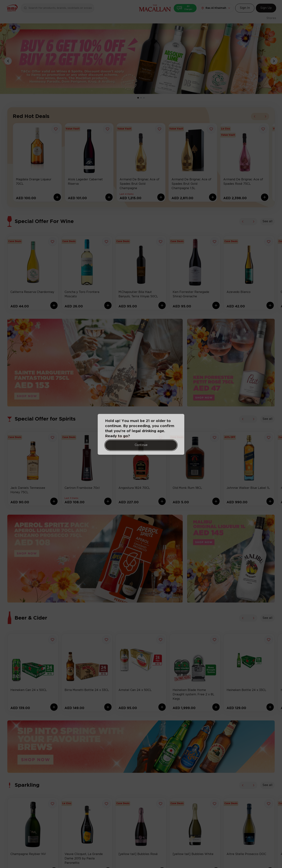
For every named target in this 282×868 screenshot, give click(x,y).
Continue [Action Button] (141, 445)
